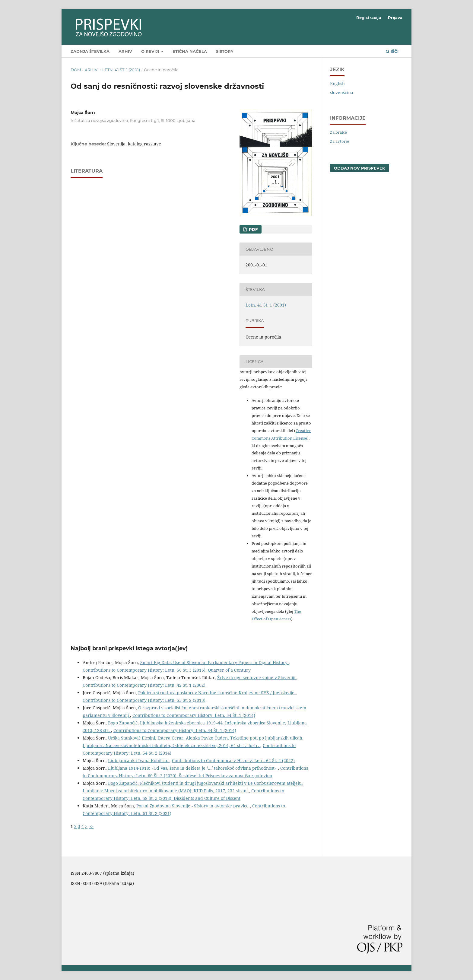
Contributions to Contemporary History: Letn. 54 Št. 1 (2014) (194, 715)
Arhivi (92, 70)
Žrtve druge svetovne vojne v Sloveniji (257, 678)
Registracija (369, 17)
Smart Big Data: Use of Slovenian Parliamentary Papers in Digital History (214, 662)
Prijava (395, 17)
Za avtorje (340, 141)
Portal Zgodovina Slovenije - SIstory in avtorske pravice (193, 806)
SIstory (225, 51)
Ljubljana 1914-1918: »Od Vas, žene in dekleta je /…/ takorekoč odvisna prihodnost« (193, 768)
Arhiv (125, 51)
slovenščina (342, 92)
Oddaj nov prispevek (360, 168)
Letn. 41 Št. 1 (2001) (121, 70)
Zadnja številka (90, 51)
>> (91, 826)
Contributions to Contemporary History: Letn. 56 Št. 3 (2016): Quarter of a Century (167, 670)
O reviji (151, 51)
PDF (253, 229)
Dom (76, 70)
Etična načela (190, 51)
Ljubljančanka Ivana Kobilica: (139, 760)
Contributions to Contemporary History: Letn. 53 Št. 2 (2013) (144, 700)
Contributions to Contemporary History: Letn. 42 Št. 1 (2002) (144, 685)
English (337, 83)
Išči (392, 51)
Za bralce (338, 132)
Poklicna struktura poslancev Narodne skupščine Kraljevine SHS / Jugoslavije (217, 693)
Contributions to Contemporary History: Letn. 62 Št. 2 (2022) (233, 760)
